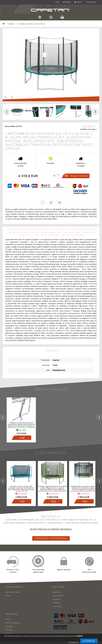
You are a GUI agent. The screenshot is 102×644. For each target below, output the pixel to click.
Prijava (68, 2)
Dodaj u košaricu (79, 176)
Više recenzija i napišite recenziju (51, 538)
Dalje (22, 438)
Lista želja (92, 2)
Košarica (57, 603)
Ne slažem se (74, 642)
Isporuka (9, 630)
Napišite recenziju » (89, 129)
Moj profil (57, 599)
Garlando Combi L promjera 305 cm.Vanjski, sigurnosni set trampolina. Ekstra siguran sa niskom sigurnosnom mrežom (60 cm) (21, 489)
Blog (57, 2)
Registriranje (58, 596)
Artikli (8, 596)
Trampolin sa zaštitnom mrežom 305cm (32, 24)
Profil (79, 2)
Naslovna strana (13, 592)
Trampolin (11, 24)
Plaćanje (9, 626)
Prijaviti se (57, 592)
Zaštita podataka (13, 623)
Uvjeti (8, 619)
